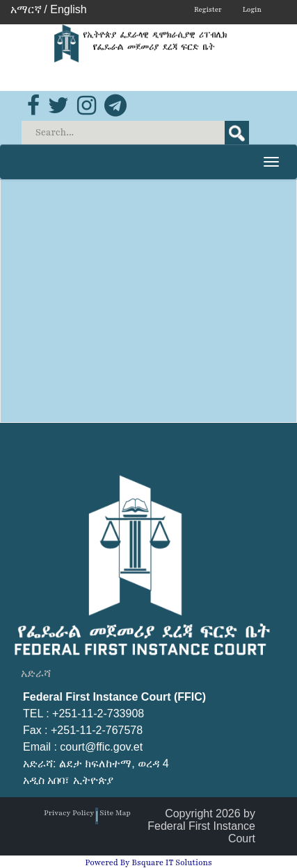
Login (252, 9)
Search (237, 133)
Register (208, 9)
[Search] (136, 133)
